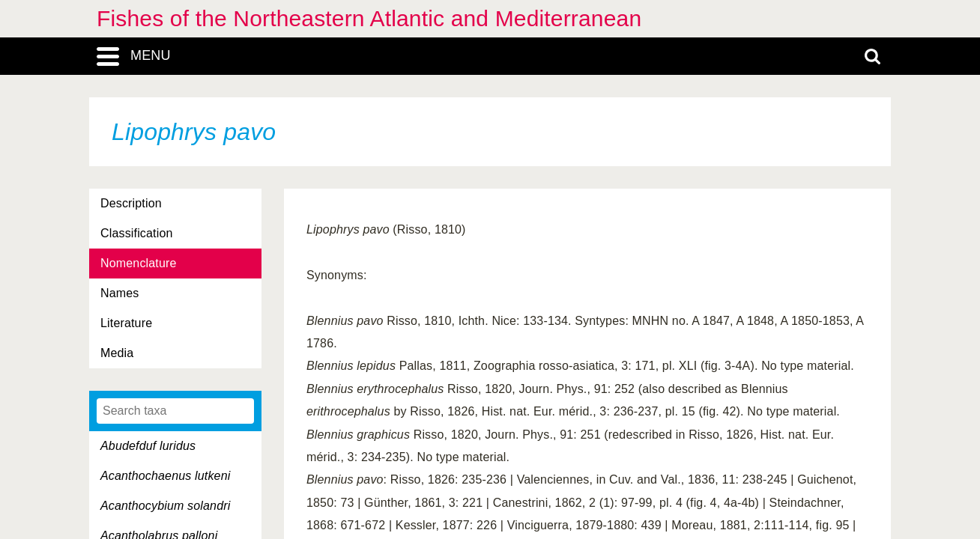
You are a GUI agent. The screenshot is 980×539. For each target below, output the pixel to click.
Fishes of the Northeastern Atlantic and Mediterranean (369, 18)
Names (120, 293)
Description (131, 203)
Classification (137, 233)
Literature (126, 323)
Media (117, 353)
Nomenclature (139, 263)
